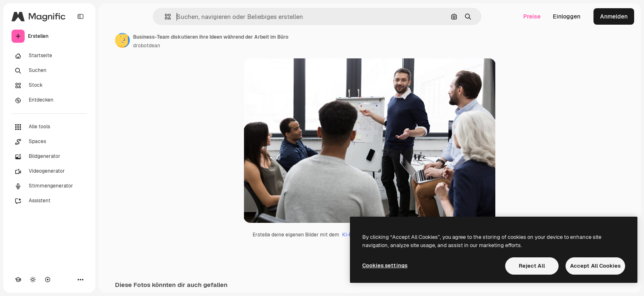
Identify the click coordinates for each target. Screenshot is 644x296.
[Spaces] (49, 142)
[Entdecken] (49, 100)
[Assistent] (49, 201)
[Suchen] (49, 71)
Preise (532, 16)
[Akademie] (18, 280)
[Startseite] (49, 56)
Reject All (532, 266)
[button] (164, 17)
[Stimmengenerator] (49, 186)
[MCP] (48, 280)
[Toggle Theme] (33, 280)
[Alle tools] (49, 127)
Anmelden (614, 16)
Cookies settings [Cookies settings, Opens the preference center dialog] (385, 265)
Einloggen (567, 16)
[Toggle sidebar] (80, 16)
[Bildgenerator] (49, 157)
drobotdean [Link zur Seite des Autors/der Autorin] (147, 46)
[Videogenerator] (49, 171)
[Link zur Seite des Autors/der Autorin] (122, 40)
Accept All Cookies (595, 266)
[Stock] (49, 86)
